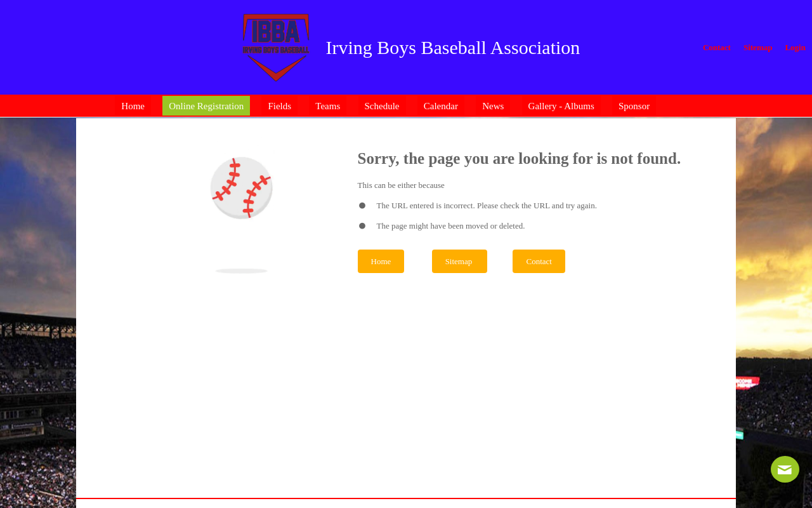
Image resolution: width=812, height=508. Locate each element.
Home (381, 261)
